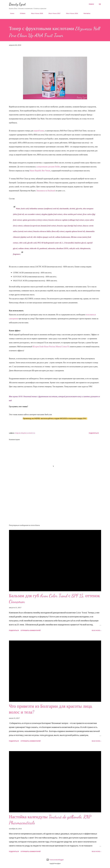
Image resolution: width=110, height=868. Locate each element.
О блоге (21, 13)
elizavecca (31, 433)
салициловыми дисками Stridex (48, 167)
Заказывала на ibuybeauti (46, 191)
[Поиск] (91, 4)
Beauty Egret (17, 4)
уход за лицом (20, 433)
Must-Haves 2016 (71, 13)
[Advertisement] (55, 507)
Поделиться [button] (94, 433)
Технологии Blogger (55, 860)
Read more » (96, 630)
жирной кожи (39, 131)
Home (11, 13)
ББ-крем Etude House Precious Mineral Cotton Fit (51, 347)
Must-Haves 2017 (53, 13)
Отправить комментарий (31, 630)
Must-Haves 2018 (36, 13)
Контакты (86, 13)
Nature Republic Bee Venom (40, 171)
